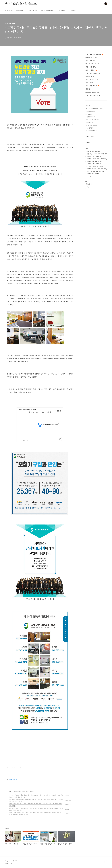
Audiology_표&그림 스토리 (93, 92)
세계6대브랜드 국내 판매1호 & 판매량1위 (41, 10)
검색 (101, 4)
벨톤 (96, 161)
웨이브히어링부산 (97, 164)
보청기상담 (92, 171)
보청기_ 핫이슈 (89, 83)
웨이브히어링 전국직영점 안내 (14, 10)
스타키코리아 (89, 166)
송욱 (97, 171)
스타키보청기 (89, 176)
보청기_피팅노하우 (90, 61)
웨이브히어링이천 (102, 169)
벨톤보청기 (99, 156)
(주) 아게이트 (89, 114)
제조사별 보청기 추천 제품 (92, 64)
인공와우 (88, 89)
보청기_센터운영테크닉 (92, 86)
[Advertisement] (40, 749)
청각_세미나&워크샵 (91, 67)
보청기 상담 (101, 161)
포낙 (94, 156)
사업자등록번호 (89, 122)
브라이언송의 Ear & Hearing (94, 54)
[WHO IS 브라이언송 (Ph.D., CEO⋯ (94, 109)
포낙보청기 (88, 169)
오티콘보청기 (96, 159)
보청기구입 (98, 151)
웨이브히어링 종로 (102, 154)
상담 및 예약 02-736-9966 (93, 120)
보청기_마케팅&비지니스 (16, 792)
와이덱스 (92, 151)
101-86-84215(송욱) (91, 125)
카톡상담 (74, 10)
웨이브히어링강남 (96, 174)
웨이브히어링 (89, 159)
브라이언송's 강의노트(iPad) (93, 95)
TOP (106, 862)
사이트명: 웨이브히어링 (91, 111)
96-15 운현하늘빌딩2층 (91, 131)
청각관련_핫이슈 (90, 76)
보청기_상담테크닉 (91, 70)
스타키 (95, 154)
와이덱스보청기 (89, 154)
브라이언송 (95, 166)
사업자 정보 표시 (12, 779)
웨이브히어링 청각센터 (91, 58)
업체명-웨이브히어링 (90, 117)
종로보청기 (88, 174)
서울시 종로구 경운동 (90, 128)
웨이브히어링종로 (90, 161)
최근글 (87, 137)
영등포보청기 (89, 164)
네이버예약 (62, 10)
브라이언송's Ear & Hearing (21, 4)
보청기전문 (94, 169)
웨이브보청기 (89, 156)
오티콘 (87, 171)
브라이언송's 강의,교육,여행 (93, 73)
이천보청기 (102, 171)
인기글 (93, 137)
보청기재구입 (103, 159)
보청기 (87, 151)
